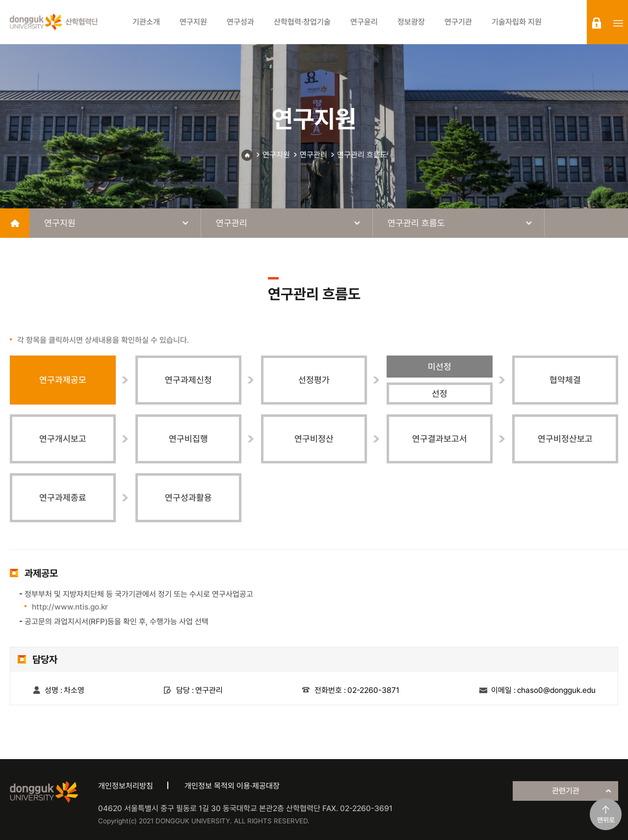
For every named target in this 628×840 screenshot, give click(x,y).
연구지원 (276, 155)
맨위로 (606, 820)
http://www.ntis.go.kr (70, 607)
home (15, 223)
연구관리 (314, 155)
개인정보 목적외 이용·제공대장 (232, 786)
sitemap (618, 23)
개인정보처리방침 (126, 786)
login (597, 23)
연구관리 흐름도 (362, 155)
